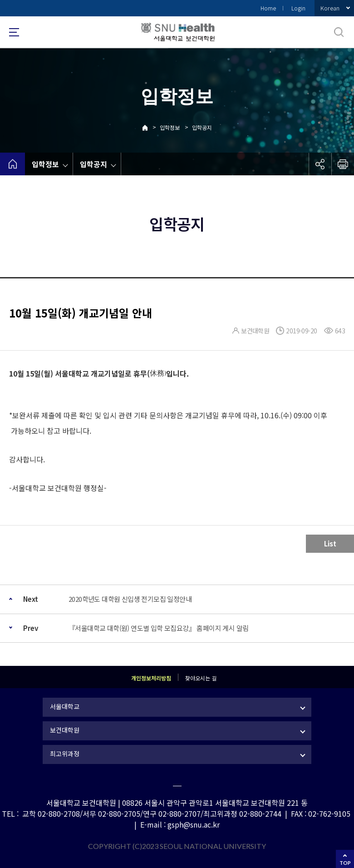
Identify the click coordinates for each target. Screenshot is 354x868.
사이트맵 (14, 32)
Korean (330, 8)
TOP (345, 863)
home (12, 164)
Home (268, 8)
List (330, 543)
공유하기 (320, 164)
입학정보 (170, 127)
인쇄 (343, 164)
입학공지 (202, 127)
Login (298, 8)
